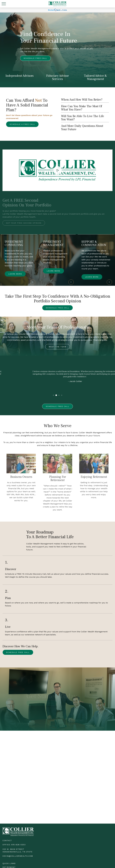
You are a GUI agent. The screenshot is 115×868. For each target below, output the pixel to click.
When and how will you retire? (82, 100)
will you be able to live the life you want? (83, 118)
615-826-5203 (18, 845)
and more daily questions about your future (82, 128)
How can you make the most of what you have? (82, 108)
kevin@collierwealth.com (18, 856)
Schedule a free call (22, 124)
